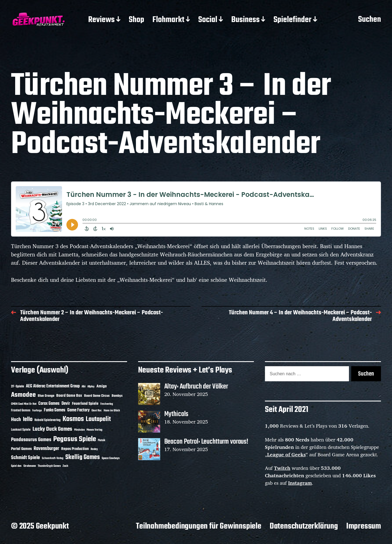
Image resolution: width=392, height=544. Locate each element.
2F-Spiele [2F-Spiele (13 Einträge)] (18, 387)
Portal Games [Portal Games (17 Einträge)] (21, 449)
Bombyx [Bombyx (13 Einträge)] (117, 396)
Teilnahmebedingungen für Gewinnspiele (199, 526)
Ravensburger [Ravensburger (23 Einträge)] (46, 449)
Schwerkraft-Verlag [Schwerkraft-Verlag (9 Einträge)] (53, 458)
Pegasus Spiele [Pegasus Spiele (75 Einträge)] (75, 439)
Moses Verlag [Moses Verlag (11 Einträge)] (94, 430)
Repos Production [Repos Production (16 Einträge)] (75, 449)
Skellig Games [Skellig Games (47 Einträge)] (83, 457)
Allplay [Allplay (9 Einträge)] (91, 387)
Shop (136, 20)
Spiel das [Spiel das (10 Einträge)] (16, 466)
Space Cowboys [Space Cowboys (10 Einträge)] (111, 458)
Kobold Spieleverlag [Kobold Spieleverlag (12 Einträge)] (48, 420)
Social (208, 20)
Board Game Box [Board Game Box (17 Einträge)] (69, 396)
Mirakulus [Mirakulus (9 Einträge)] (79, 430)
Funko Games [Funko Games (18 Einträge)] (55, 410)
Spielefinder (292, 20)
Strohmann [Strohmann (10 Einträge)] (30, 466)
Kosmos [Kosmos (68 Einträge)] (73, 419)
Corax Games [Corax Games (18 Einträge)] (49, 404)
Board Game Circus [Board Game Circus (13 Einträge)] (97, 396)
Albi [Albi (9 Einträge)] (84, 387)
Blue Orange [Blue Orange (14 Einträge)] (46, 396)
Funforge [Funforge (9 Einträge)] (37, 411)
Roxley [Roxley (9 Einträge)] (94, 449)
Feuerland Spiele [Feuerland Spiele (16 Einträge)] (85, 404)
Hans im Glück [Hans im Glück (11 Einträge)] (112, 411)
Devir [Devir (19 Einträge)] (66, 404)
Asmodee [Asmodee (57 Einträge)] (23, 395)
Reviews (101, 20)
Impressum (364, 526)
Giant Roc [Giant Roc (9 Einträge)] (97, 411)
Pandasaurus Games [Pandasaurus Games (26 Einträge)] (31, 440)
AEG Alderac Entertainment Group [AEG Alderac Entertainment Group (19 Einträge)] (53, 386)
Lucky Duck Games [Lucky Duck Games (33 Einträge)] (52, 429)
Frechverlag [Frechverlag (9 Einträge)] (107, 404)
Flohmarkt (168, 20)
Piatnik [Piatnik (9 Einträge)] (102, 440)
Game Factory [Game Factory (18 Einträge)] (78, 410)
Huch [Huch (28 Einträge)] (16, 420)
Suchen (370, 20)
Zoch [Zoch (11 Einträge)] (65, 466)
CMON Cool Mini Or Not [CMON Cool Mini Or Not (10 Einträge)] (24, 404)
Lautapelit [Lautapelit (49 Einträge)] (98, 419)
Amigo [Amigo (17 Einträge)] (102, 386)
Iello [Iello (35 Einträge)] (28, 420)
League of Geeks (286, 454)
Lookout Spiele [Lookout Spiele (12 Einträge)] (21, 430)
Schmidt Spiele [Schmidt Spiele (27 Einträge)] (25, 458)
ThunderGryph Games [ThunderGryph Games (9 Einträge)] (49, 466)
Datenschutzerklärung (304, 526)
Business (245, 20)
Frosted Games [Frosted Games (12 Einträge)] (21, 411)
